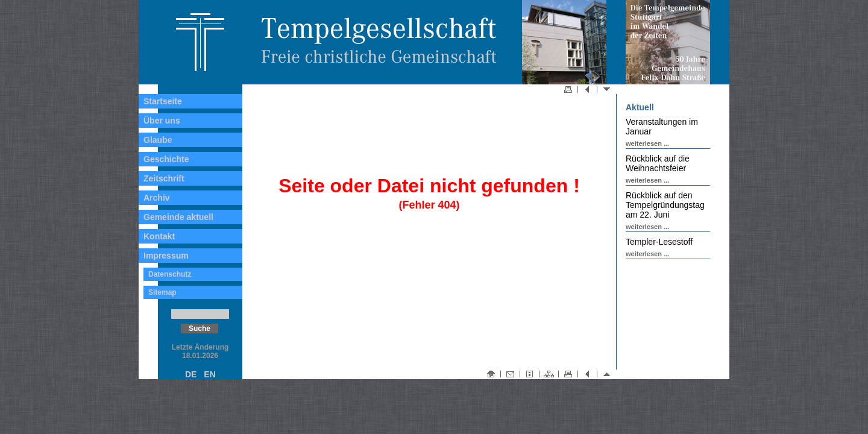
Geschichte (166, 159)
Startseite (163, 101)
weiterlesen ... (647, 143)
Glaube (158, 140)
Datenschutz (170, 274)
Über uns (162, 121)
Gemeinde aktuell (178, 217)
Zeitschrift (164, 178)
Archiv (157, 198)
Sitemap (162, 292)
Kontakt (159, 236)
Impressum (166, 256)
